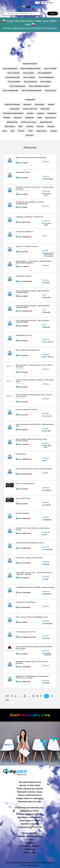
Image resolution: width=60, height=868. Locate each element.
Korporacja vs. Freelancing (30, 827)
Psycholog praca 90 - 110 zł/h (25, 632)
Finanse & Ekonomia (30, 109)
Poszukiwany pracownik (24, 276)
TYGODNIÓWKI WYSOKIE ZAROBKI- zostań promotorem (35, 587)
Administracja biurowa (12, 104)
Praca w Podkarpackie (46, 77)
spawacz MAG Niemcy (23, 498)
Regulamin (30, 843)
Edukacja (51, 104)
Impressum (30, 849)
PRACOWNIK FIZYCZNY (24, 335)
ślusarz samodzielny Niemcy (25, 484)
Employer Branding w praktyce (30, 814)
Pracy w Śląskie (46, 82)
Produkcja (30, 126)
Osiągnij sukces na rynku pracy (30, 798)
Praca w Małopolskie (45, 73)
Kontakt (30, 840)
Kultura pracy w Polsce (30, 821)
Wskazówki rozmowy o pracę (30, 792)
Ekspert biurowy (21, 454)
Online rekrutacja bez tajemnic (30, 789)
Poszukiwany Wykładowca (24, 232)
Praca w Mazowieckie (13, 77)
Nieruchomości (50, 118)
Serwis (5, 131)
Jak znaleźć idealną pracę (30, 782)
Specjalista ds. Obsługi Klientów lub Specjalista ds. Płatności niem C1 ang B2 (32, 677)
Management (52, 113)
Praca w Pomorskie (30, 82)
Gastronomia (45, 109)
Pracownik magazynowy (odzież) (26, 409)
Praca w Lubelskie (50, 69)
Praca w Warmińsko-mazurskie (39, 86)
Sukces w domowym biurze (30, 795)
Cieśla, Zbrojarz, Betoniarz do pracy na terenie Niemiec (34, 469)
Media (40, 118)
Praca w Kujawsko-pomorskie (31, 69)
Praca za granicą (51, 90)
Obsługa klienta (12, 122)
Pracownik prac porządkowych (26, 602)
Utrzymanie (18, 118)
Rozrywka (51, 126)
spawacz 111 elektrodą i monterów (27, 246)
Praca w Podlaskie (14, 82)
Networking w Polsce (30, 811)
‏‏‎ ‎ (37, 3)
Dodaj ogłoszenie (47, 3)
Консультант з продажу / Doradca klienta (29, 558)
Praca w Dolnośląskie (10, 69)
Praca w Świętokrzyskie (18, 86)
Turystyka (54, 131)
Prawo (21, 126)
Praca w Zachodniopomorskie (31, 90)
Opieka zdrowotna (46, 122)
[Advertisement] (30, 46)
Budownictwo (40, 104)
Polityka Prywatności (30, 846)
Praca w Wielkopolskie (10, 90)
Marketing (7, 118)
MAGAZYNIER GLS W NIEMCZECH (28, 350)
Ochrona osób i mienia (29, 122)
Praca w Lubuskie (14, 73)
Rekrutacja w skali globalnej (30, 817)
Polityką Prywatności (33, 865)
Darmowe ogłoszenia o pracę (30, 836)
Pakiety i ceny (30, 853)
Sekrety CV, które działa (30, 785)
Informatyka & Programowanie (13, 113)
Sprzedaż (21, 131)
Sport (12, 131)
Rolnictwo (40, 126)
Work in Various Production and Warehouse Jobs (32, 617)
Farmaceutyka (15, 109)
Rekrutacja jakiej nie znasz (30, 802)
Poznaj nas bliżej (30, 833)
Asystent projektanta (22, 513)
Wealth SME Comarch (23, 172)
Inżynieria (30, 113)
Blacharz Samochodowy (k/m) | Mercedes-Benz (31, 158)
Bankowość (28, 104)
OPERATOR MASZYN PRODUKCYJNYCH (30, 543)
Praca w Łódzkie (29, 73)
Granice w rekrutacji (30, 824)
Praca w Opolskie (29, 77)
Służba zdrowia (41, 131)
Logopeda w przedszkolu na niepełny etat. (30, 217)
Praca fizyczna (10, 126)
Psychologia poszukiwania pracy (30, 808)
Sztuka (30, 131)
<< (7, 696)
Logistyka (40, 113)
